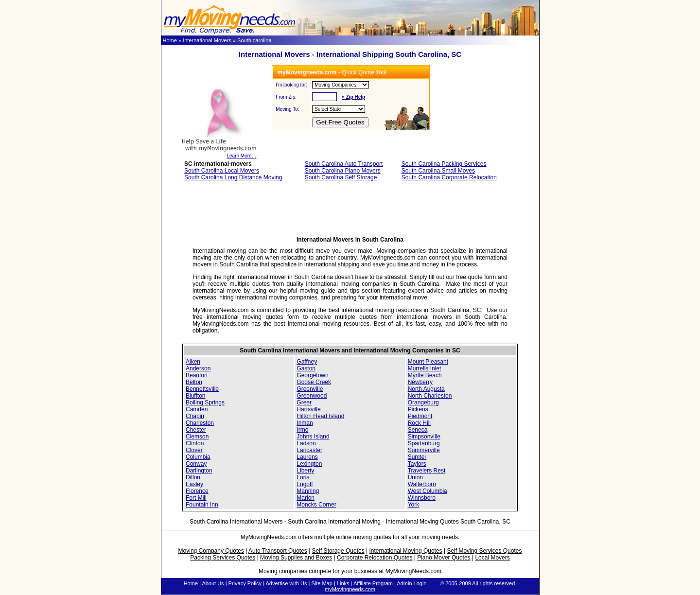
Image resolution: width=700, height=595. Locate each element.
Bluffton (195, 396)
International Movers (207, 40)
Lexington (309, 464)
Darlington (199, 471)
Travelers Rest (427, 471)
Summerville (424, 450)
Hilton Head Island (320, 416)
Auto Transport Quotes (278, 551)
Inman (305, 423)
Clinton (195, 443)
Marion (306, 498)
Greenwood (312, 396)
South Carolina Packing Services (444, 164)
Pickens (418, 409)
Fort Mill (196, 498)
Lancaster (309, 450)
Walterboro (422, 484)
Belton (194, 382)
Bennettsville (202, 389)
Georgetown (312, 375)
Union (415, 477)
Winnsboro (422, 498)
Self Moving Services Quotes (484, 551)
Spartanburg (424, 443)
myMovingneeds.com (350, 589)
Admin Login (411, 583)
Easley (194, 484)
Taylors (417, 464)
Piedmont (420, 416)
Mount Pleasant (428, 362)
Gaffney (307, 362)
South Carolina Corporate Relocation (449, 177)
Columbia (198, 457)
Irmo (302, 430)
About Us (213, 583)
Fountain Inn (202, 505)
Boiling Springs (205, 402)
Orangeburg (423, 402)
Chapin (195, 416)
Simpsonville (424, 437)
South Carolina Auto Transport (344, 164)
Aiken (193, 362)
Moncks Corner (316, 505)
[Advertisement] (350, 211)
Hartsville (308, 409)
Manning (308, 491)
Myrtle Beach (425, 375)
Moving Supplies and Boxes (296, 558)
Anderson (198, 368)
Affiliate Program (373, 583)
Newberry (420, 382)
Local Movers (492, 558)
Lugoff (305, 484)
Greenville (310, 389)
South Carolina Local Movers (222, 171)
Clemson (197, 437)
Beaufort (197, 375)
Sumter (417, 457)
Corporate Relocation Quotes (375, 558)
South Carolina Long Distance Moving (233, 177)
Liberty (305, 471)
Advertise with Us (286, 583)
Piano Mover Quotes (444, 558)
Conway (196, 464)
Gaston (306, 368)
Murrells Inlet (425, 368)
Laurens (307, 457)
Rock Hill (419, 423)
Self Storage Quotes (338, 551)
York (414, 505)
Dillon (193, 477)
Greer (304, 402)
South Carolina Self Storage (341, 177)
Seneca (418, 430)
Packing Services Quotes (223, 558)
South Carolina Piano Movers (343, 171)
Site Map (322, 583)
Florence (197, 491)
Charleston (200, 423)
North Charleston (430, 396)
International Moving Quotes (405, 551)
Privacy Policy (245, 583)
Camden (197, 409)
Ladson (306, 443)
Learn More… (219, 154)
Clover (194, 450)
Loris (303, 477)
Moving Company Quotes (211, 551)
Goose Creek (314, 382)
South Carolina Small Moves (438, 171)
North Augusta (426, 389)
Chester (196, 430)
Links (343, 583)
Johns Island (313, 437)
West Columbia (428, 491)
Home (170, 40)
